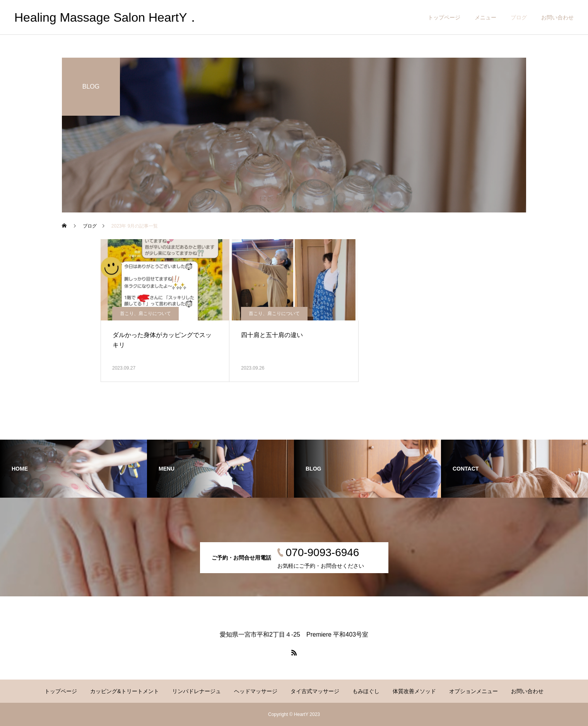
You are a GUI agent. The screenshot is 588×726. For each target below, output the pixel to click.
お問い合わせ (557, 17)
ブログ (519, 17)
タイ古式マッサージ (315, 691)
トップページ (444, 17)
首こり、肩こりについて (145, 313)
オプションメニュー (473, 691)
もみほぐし (366, 691)
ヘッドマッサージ (256, 691)
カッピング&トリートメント (124, 691)
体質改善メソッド (414, 691)
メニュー (485, 17)
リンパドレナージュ (197, 691)
